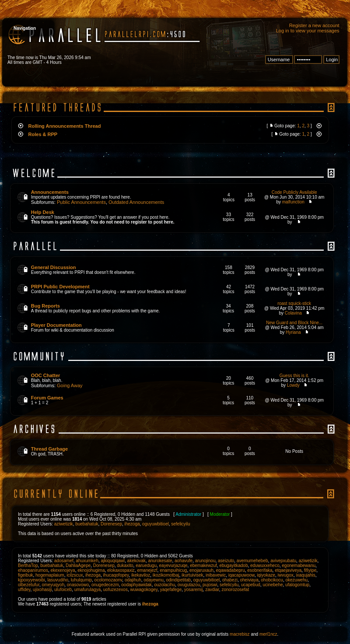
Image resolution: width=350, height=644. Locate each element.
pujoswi (210, 585)
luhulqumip (81, 580)
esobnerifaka (260, 570)
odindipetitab (178, 580)
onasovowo (78, 585)
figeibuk (25, 575)
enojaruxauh (201, 570)
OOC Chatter (46, 375)
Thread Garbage (49, 449)
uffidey (24, 590)
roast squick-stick (294, 303)
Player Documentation (56, 325)
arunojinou (205, 561)
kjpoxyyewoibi (31, 580)
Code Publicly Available (294, 192)
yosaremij (194, 590)
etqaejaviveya (288, 570)
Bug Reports (45, 306)
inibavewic (216, 575)
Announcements (50, 192)
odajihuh (133, 580)
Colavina (293, 313)
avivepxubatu (283, 561)
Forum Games (47, 398)
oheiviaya (249, 580)
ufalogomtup (297, 585)
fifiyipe (310, 570)
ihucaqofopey (116, 575)
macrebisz (240, 634)
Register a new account (314, 25)
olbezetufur (29, 585)
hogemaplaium (50, 575)
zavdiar (212, 590)
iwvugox (286, 575)
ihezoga (132, 524)
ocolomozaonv (108, 580)
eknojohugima (91, 570)
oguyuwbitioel (156, 524)
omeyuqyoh (53, 585)
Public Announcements (81, 202)
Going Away (70, 385)
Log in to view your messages (308, 31)
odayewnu (154, 580)
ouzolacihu (164, 585)
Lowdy (293, 385)
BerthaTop (28, 565)
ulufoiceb (63, 590)
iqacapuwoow (241, 575)
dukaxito (125, 565)
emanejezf (147, 570)
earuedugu (146, 565)
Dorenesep (111, 524)
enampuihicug (173, 570)
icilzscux (75, 575)
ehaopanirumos (33, 570)
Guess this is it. (294, 376)
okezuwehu (296, 580)
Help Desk (43, 212)
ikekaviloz (141, 575)
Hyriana (293, 332)
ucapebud (251, 585)
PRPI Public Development (60, 287)
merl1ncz (268, 634)
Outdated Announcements (136, 202)
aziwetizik (64, 524)
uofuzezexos (115, 590)
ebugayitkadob (233, 565)
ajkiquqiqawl (113, 561)
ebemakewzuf (203, 565)
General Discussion (54, 267)
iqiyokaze (266, 575)
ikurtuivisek (192, 575)
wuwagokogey (144, 590)
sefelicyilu (180, 524)
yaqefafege (171, 590)
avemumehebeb (252, 561)
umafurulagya (88, 590)
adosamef (64, 561)
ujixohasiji (42, 590)
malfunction (293, 202)
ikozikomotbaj (166, 575)
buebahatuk (87, 524)
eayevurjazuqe (173, 565)
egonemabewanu (299, 565)
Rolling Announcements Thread (65, 126)
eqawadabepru (231, 570)
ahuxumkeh (87, 561)
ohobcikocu (272, 580)
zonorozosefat (235, 590)
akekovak (136, 561)
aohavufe (184, 561)
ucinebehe (273, 585)
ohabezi (230, 580)
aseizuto (226, 561)
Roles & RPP (43, 134)
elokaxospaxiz (121, 570)
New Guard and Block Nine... (294, 323)
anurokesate (160, 561)
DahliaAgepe (78, 565)
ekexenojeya (63, 570)
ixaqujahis (305, 575)
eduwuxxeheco (265, 565)
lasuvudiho (58, 580)
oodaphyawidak (136, 585)
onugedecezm (105, 585)
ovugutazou (189, 585)
